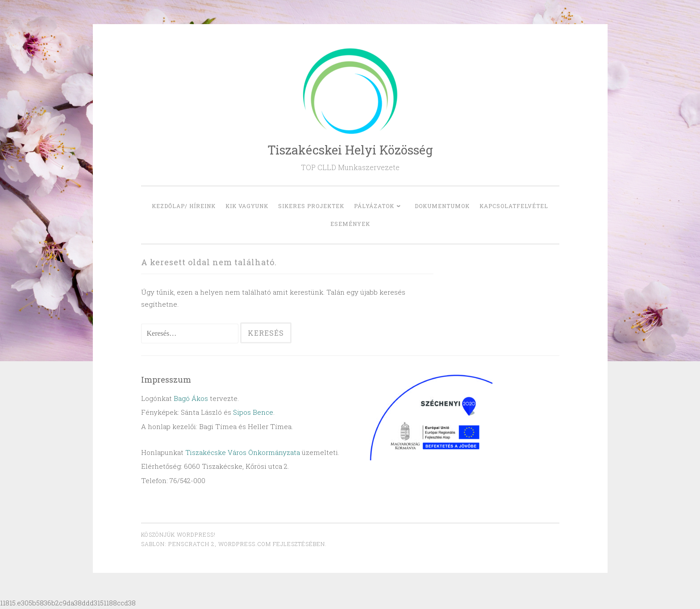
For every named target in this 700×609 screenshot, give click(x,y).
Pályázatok (374, 206)
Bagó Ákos (191, 398)
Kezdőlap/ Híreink (184, 206)
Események (350, 224)
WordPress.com (245, 544)
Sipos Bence (253, 412)
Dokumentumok (442, 206)
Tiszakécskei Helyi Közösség (350, 150)
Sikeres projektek (311, 206)
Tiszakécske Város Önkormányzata (243, 452)
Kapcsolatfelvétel (514, 206)
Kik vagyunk (247, 206)
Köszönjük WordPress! (178, 534)
